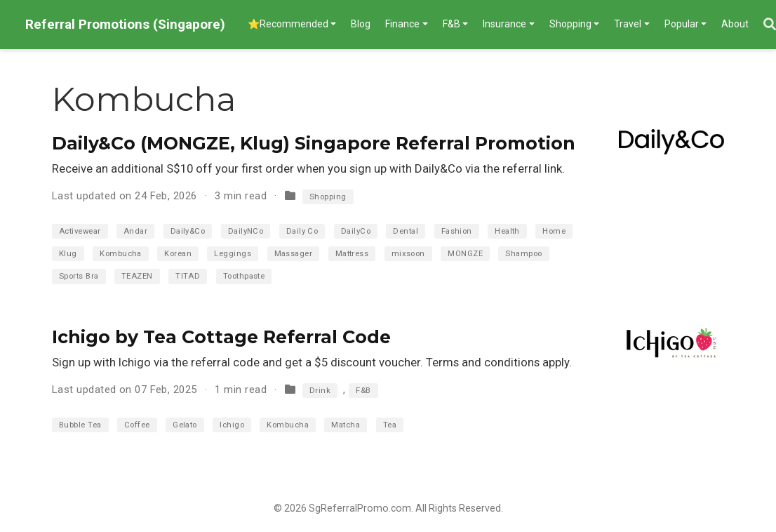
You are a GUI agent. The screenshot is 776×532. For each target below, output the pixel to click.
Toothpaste (244, 276)
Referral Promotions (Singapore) (125, 24)
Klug (68, 254)
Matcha (346, 425)
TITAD (188, 276)
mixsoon (408, 254)
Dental (406, 231)
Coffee (137, 425)
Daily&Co (188, 231)
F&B (363, 391)
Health (507, 231)
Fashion (457, 231)
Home (554, 231)
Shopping (328, 197)
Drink (320, 391)
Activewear (80, 231)
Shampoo (523, 254)
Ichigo (232, 425)
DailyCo (356, 231)
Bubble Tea (80, 425)
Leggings (233, 254)
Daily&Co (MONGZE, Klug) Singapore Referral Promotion (314, 143)
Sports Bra (79, 276)
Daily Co (302, 231)
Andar (135, 231)
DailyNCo (246, 231)
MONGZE (465, 254)
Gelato (185, 425)
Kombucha (121, 254)
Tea (390, 425)
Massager (294, 254)
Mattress (352, 254)
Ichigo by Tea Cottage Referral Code (221, 337)
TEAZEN (137, 276)
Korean (178, 254)
